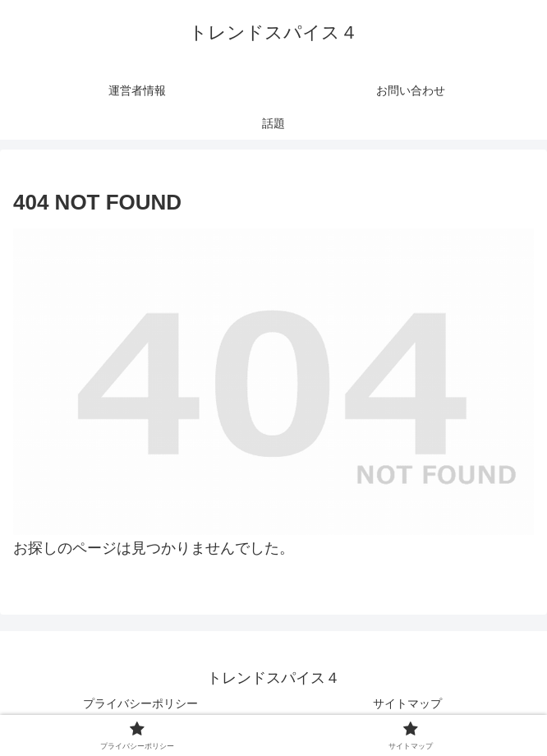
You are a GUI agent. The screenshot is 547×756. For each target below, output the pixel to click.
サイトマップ (407, 703)
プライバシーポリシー (140, 703)
